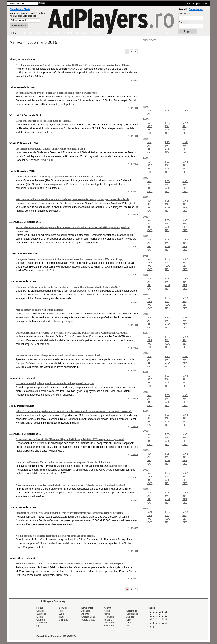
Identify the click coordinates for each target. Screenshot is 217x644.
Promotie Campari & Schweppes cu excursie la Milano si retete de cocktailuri (58, 356)
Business (41, 614)
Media (40, 617)
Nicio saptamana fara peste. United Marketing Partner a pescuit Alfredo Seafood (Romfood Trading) (70, 485)
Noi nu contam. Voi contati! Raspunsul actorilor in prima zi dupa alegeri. (55, 536)
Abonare (86, 611)
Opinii (39, 626)
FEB (167, 111)
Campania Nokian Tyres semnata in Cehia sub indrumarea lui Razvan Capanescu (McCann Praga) (70, 259)
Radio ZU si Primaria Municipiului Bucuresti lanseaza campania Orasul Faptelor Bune (63, 462)
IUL (149, 130)
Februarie (109, 617)
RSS (61, 617)
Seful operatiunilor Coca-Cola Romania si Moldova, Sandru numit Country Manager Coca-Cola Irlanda (72, 199)
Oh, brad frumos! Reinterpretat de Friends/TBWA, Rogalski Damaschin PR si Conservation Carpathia (72, 333)
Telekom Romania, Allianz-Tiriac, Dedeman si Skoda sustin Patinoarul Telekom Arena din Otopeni (69, 564)
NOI (167, 133)
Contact (63, 620)
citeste (134, 80)
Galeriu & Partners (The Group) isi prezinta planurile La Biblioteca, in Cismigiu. (60, 177)
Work (62, 614)
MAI (167, 126)
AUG (168, 130)
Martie (107, 614)
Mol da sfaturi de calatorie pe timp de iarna (39, 310)
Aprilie (107, 611)
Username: (184, 14)
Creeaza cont (196, 9)
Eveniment (42, 623)
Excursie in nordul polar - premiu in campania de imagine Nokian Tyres (55, 383)
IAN (149, 111)
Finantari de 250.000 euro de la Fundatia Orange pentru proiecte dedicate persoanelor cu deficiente (70, 513)
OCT (150, 133)
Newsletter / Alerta (20, 9)
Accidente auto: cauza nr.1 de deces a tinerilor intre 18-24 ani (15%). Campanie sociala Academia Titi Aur (73, 65)
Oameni (41, 620)
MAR (185, 111)
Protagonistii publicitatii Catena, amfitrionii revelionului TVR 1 (50, 149)
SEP (185, 130)
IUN (184, 126)
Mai (128, 626)
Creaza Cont (88, 617)
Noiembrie (109, 626)
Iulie (128, 620)
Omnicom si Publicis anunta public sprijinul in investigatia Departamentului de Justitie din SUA (68, 287)
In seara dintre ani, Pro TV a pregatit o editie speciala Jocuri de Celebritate (57, 93)
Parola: (182, 22)
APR (150, 114)
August (130, 617)
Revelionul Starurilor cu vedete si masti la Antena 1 (44, 121)
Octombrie (132, 611)
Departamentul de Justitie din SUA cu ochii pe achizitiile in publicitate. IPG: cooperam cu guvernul (70, 439)
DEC (185, 133)
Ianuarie (108, 620)
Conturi (40, 611)
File (61, 611)
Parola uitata (88, 620)
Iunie (129, 623)
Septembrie (132, 614)
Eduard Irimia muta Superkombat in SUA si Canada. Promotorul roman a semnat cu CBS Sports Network (74, 411)
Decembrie (109, 623)
